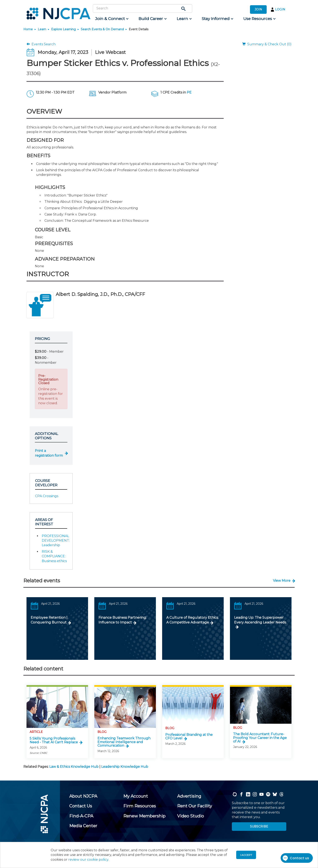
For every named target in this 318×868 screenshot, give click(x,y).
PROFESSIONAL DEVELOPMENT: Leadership (56, 541)
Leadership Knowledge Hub (125, 767)
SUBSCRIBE (259, 826)
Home (28, 29)
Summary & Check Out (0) (267, 44)
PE (189, 92)
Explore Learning (63, 29)
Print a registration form (49, 453)
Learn (42, 29)
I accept (246, 855)
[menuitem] (112, 19)
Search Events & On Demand (102, 29)
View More (282, 581)
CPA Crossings (47, 496)
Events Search (41, 44)
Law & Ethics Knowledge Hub (74, 767)
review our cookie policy (88, 860)
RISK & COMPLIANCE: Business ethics (54, 556)
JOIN (258, 9)
